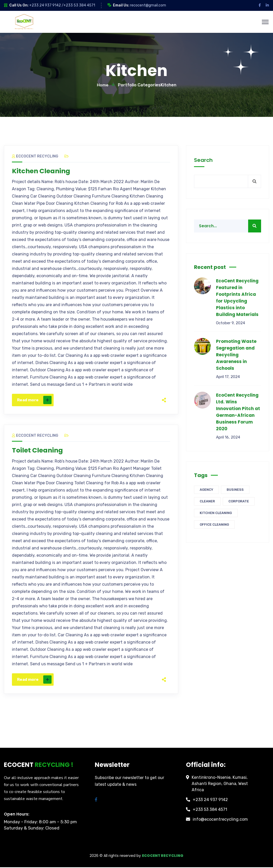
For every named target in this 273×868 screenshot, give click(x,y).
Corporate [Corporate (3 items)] (239, 501)
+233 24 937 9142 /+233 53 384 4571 (62, 5)
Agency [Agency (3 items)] (206, 490)
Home (103, 85)
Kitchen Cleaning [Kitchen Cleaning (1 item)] (216, 513)
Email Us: (121, 5)
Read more (34, 401)
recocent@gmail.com (148, 5)
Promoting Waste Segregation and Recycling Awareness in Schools (236, 355)
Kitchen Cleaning (42, 171)
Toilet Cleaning (38, 451)
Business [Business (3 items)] (235, 490)
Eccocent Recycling (35, 157)
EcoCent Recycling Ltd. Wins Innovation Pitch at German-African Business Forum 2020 (238, 412)
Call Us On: (19, 5)
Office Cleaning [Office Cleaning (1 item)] (214, 525)
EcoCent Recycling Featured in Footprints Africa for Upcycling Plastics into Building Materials (237, 298)
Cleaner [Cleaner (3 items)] (207, 501)
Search (203, 160)
